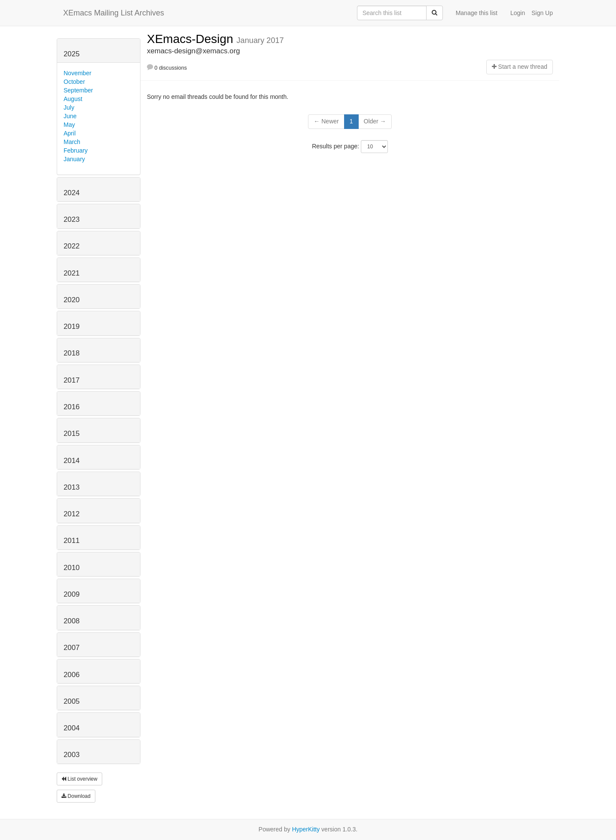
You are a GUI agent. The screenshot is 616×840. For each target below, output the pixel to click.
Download (76, 796)
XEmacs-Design (192, 39)
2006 (72, 675)
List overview (79, 779)
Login (518, 13)
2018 (72, 353)
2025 (72, 54)
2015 (72, 434)
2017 (72, 380)
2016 (72, 407)
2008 (72, 621)
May (69, 125)
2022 (72, 246)
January (74, 159)
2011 (72, 541)
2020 (72, 300)
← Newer (326, 121)
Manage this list (477, 13)
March (72, 142)
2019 (72, 326)
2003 (72, 755)
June (70, 116)
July (69, 107)
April (70, 133)
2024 (72, 193)
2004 (72, 728)
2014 (72, 461)
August (73, 99)
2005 (72, 701)
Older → (375, 121)
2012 (72, 514)
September (78, 90)
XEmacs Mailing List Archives (114, 13)
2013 (72, 487)
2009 (72, 594)
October (74, 82)
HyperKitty (306, 829)
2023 (72, 219)
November (78, 73)
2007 (72, 648)
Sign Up (542, 13)
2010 (72, 568)
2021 (72, 273)
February (76, 150)
